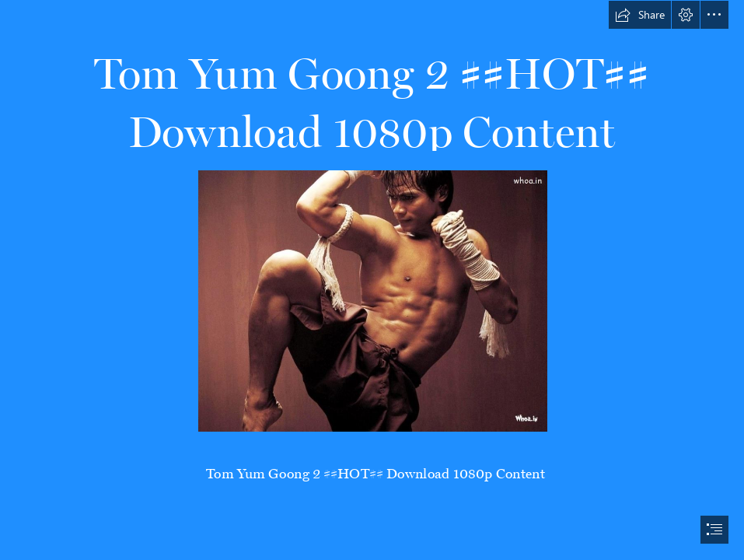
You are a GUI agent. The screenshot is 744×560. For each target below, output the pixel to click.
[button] (640, 15)
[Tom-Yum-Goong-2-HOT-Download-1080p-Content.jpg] (372, 300)
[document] (372, 280)
